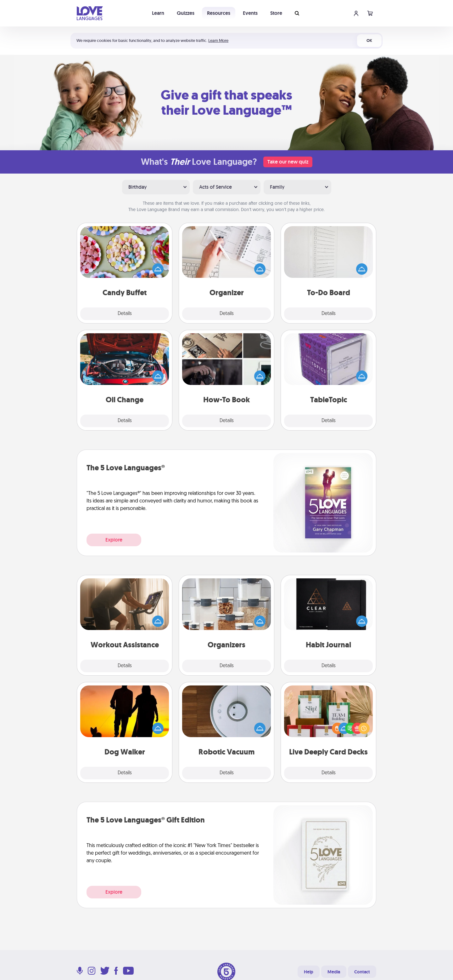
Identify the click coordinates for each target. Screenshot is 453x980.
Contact (362, 972)
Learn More (218, 40)
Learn (158, 13)
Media (334, 972)
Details (125, 314)
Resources (219, 13)
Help (309, 972)
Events (250, 13)
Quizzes (186, 13)
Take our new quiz (288, 162)
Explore (114, 540)
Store (276, 13)
